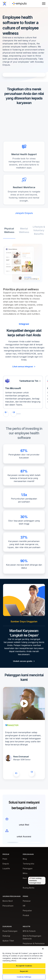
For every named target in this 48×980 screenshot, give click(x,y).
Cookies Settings (24, 977)
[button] (6, 414)
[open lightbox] (24, 703)
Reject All (24, 971)
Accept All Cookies (24, 966)
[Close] (43, 949)
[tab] (9, 238)
